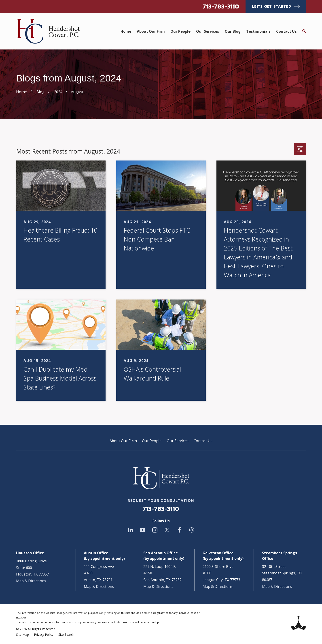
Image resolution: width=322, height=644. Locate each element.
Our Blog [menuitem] (233, 31)
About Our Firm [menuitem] (151, 31)
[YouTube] (143, 530)
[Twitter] (167, 530)
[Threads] (192, 530)
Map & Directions (31, 581)
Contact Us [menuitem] (286, 31)
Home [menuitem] (126, 31)
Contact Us (203, 441)
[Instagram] (155, 530)
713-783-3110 (221, 6)
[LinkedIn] (130, 530)
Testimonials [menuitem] (258, 31)
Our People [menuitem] (180, 31)
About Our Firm (123, 441)
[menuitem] (22, 635)
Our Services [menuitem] (208, 31)
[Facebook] (179, 530)
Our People (152, 441)
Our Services (178, 441)
